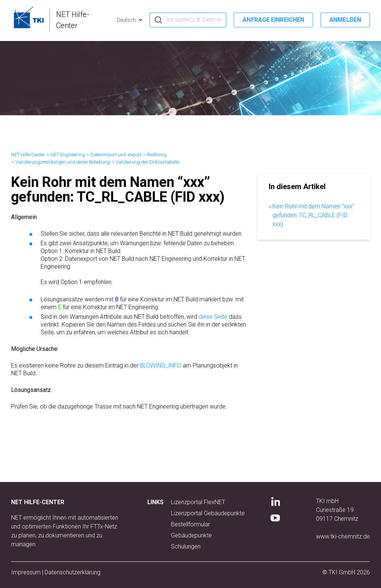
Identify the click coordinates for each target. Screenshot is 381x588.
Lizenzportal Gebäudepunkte (208, 513)
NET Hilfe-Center (28, 155)
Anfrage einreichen (273, 20)
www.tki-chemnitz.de (343, 536)
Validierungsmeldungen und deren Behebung (63, 162)
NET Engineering (68, 155)
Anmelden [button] (345, 20)
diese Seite (213, 317)
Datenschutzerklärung (73, 572)
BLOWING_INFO (161, 365)
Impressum (26, 572)
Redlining (157, 155)
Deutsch (127, 20)
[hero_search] (188, 20)
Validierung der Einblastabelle (147, 162)
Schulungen (186, 546)
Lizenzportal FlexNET (198, 502)
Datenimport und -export (116, 155)
